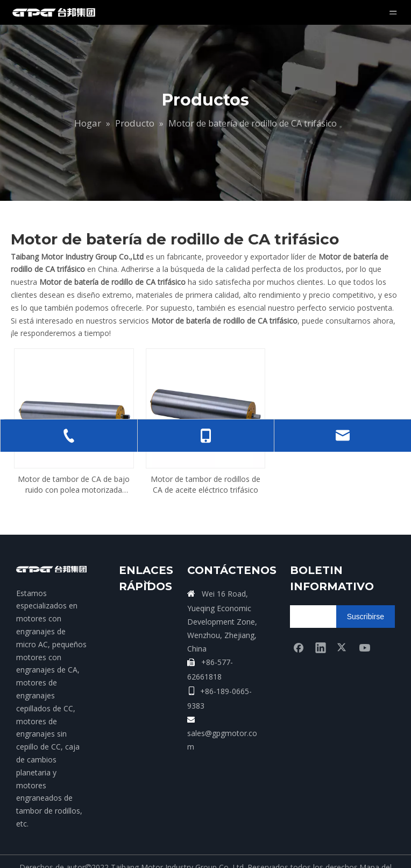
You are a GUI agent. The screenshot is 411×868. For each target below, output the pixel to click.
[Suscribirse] (366, 592)
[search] (332, 592)
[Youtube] (365, 622)
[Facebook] (299, 622)
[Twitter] (343, 622)
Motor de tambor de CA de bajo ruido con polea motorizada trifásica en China (74, 460)
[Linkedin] (321, 622)
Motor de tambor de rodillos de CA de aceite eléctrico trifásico (205, 460)
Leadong (238, 854)
